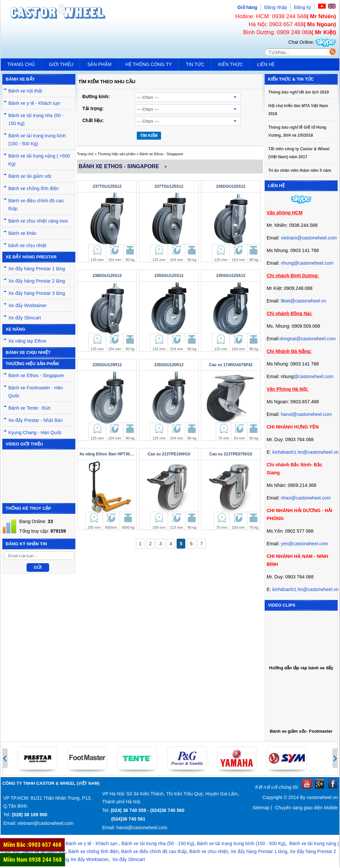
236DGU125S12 (231, 186)
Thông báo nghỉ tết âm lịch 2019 (298, 92)
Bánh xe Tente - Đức (30, 408)
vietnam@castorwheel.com (309, 238)
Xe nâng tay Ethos (27, 341)
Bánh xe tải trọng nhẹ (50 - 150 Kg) (36, 119)
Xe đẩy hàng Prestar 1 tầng (37, 269)
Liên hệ (266, 64)
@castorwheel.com (314, 376)
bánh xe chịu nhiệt (27, 245)
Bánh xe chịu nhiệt (209, 851)
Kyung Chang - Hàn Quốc (35, 433)
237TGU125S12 (107, 186)
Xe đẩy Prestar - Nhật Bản (36, 420)
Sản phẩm (99, 64)
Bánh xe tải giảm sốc (30, 176)
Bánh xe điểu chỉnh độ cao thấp (154, 851)
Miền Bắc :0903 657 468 (32, 845)
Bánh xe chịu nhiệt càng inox (38, 221)
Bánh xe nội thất (25, 91)
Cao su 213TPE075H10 (231, 454)
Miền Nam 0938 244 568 (33, 860)
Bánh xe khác (22, 233)
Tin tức (195, 64)
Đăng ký (303, 7)
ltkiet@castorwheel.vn (303, 301)
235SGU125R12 (107, 365)
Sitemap (261, 808)
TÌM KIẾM (149, 136)
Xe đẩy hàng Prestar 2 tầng (37, 281)
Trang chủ (21, 64)
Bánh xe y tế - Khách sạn (34, 103)
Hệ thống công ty (149, 64)
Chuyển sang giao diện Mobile (306, 808)
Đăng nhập (276, 7)
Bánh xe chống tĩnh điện (33, 188)
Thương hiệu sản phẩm (117, 154)
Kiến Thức (231, 64)
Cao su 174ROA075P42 (231, 365)
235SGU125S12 (169, 276)
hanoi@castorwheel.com (306, 414)
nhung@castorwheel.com (307, 263)
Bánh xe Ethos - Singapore (36, 375)
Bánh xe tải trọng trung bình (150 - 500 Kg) (37, 140)
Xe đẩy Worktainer (27, 305)
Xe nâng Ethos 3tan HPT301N (107, 454)
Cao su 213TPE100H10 (169, 454)
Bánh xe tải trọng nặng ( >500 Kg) (39, 160)
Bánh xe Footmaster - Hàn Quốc (36, 392)
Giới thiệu (61, 64)
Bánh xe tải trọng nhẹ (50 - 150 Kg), (159, 843)
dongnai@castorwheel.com (308, 339)
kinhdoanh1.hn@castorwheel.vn (305, 452)
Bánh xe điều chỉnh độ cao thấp (36, 205)
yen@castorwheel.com (304, 544)
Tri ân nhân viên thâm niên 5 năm (300, 170)
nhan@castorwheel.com (306, 498)
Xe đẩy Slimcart (25, 318)
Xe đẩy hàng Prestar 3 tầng (37, 293)
